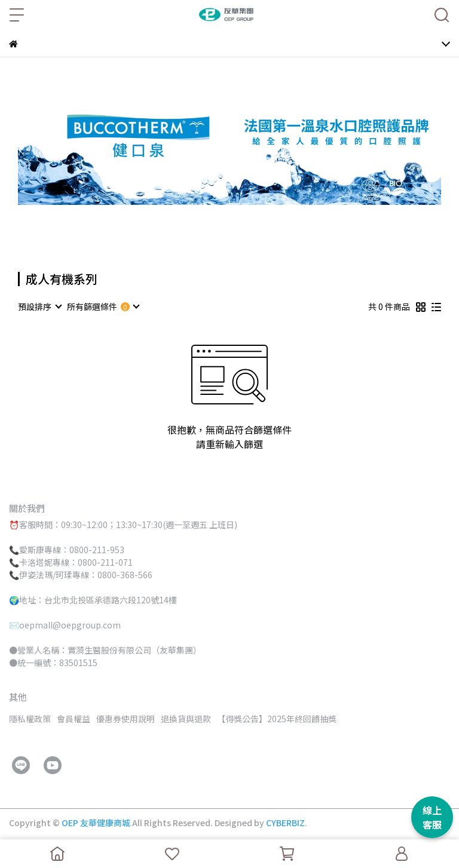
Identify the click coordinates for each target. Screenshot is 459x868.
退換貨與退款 (186, 719)
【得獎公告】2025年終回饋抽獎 (277, 719)
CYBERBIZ (285, 823)
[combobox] (39, 306)
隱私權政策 (30, 719)
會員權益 (74, 719)
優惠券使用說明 (126, 719)
